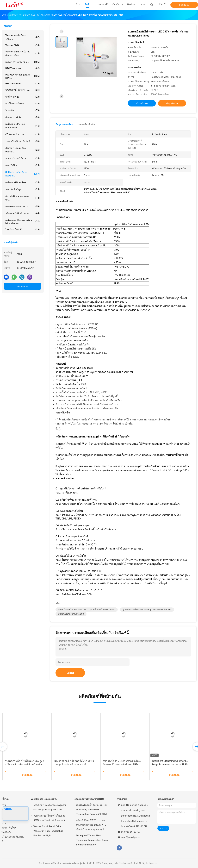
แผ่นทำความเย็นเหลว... (22, 62)
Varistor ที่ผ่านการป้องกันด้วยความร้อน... (22, 53)
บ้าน (4, 805)
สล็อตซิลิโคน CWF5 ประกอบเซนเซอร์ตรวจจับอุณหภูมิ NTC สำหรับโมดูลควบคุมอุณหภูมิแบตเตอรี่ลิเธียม (91, 825)
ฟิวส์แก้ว (22, 110)
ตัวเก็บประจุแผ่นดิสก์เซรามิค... (22, 150)
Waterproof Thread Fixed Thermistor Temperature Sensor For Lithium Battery (93, 840)
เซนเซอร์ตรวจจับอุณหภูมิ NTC (89, 799)
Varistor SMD (22, 45)
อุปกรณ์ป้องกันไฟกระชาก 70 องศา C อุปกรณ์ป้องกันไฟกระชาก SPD (87, 610)
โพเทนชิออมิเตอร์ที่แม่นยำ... (22, 141)
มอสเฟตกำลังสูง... (22, 189)
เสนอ (70, 673)
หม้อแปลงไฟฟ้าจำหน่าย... (22, 213)
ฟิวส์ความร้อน (22, 97)
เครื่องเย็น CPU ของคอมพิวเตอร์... (22, 126)
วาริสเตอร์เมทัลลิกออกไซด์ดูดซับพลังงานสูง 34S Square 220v (50, 807)
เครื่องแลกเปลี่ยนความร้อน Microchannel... (22, 222)
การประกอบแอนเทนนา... (22, 206)
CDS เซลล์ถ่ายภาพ (22, 134)
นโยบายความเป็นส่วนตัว (13, 839)
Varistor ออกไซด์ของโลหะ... (22, 37)
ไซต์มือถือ (6, 832)
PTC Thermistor (22, 84)
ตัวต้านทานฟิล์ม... (22, 117)
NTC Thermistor (22, 68)
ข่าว (4, 823)
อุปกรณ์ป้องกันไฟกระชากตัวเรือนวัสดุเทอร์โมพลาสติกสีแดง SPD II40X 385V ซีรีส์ (122, 765)
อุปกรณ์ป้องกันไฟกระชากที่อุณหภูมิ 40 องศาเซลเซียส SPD (147, 610)
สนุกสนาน (184, 5)
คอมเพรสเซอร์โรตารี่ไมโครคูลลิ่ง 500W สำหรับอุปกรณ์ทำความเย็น (50, 818)
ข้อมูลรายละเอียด (64, 124)
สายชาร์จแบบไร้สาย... (22, 158)
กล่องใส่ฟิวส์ (22, 165)
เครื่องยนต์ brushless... (22, 182)
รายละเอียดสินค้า (86, 124)
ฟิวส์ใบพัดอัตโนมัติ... (22, 104)
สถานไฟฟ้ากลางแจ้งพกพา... (22, 198)
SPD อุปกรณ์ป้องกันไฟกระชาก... (22, 174)
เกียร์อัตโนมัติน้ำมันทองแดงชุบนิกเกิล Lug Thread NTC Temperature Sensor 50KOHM (91, 810)
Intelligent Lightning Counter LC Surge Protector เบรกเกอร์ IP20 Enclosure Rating (170, 765)
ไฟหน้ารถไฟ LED (22, 230)
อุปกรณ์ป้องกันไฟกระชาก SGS (71, 614)
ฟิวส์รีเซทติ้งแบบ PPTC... (22, 90)
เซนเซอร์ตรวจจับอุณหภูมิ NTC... (22, 76)
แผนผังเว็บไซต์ (9, 828)
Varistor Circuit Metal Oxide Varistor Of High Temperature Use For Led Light (48, 831)
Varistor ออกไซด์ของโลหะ (44, 799)
